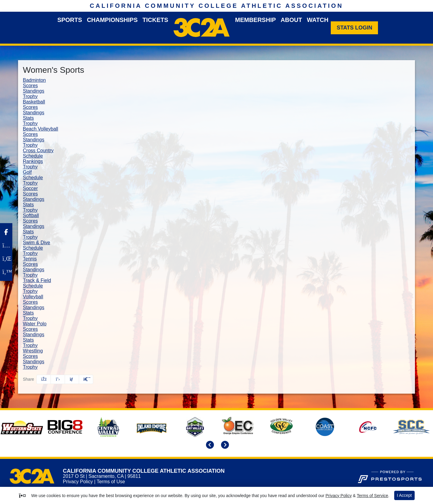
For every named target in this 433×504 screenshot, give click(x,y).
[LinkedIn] (6, 259)
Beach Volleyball (40, 129)
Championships (112, 20)
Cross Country (38, 151)
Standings (34, 91)
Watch (318, 20)
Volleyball (33, 297)
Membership (256, 20)
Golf (27, 172)
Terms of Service (373, 496)
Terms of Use (111, 482)
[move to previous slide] (209, 446)
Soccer (30, 188)
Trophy (30, 96)
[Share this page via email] (72, 379)
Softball (31, 215)
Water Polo (35, 324)
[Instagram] (6, 245)
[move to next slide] (224, 446)
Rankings (33, 161)
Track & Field (37, 280)
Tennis (30, 259)
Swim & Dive (37, 243)
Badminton (34, 80)
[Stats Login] (354, 28)
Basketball (34, 102)
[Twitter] (6, 272)
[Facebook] (6, 232)
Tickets (155, 20)
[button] (86, 379)
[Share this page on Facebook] (44, 379)
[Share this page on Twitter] (58, 379)
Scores (30, 86)
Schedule (33, 156)
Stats (28, 118)
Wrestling (33, 351)
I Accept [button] (404, 495)
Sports (70, 20)
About (291, 20)
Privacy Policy (78, 482)
